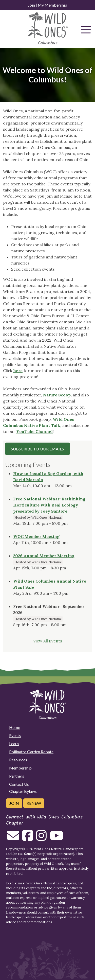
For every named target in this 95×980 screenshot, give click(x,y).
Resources (18, 760)
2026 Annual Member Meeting (44, 556)
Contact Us (19, 784)
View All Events (48, 641)
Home (15, 727)
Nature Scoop (57, 395)
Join (31, 5)
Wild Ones (52, 864)
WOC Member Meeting (36, 536)
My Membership (52, 5)
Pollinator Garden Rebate (31, 752)
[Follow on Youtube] (56, 838)
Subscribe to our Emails (37, 449)
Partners (17, 776)
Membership (20, 768)
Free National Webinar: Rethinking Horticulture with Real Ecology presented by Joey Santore (49, 505)
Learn (14, 743)
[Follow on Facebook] (28, 838)
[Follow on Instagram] (41, 838)
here (18, 371)
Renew (34, 803)
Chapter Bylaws (23, 791)
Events (15, 735)
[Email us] (13, 838)
